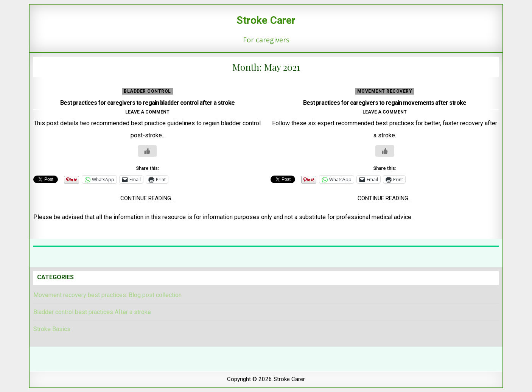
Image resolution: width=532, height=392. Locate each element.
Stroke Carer (266, 20)
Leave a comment (147, 112)
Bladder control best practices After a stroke (92, 312)
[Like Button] (147, 151)
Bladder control (147, 91)
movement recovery (385, 91)
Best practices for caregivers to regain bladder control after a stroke (147, 103)
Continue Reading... (147, 198)
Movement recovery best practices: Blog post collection (107, 295)
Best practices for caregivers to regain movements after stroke (385, 103)
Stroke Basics (52, 329)
